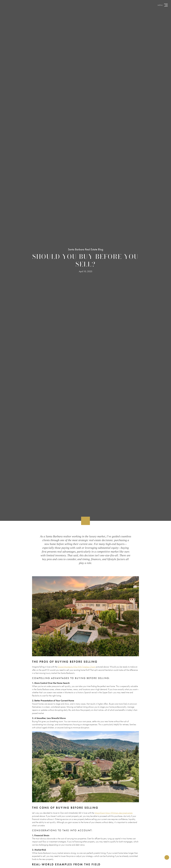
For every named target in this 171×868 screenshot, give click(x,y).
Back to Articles (5, 527)
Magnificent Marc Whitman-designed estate (114, 813)
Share (166, 856)
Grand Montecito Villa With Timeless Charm (77, 667)
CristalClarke (85, 5)
